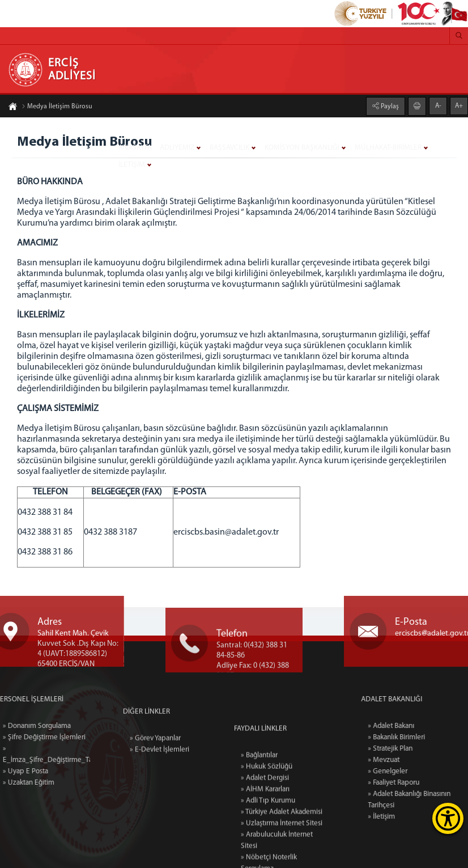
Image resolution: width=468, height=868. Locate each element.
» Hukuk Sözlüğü (267, 848)
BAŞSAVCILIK (229, 148)
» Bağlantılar (259, 837)
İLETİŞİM (132, 165)
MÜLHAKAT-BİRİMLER (388, 148)
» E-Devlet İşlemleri (159, 784)
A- (438, 104)
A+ (459, 104)
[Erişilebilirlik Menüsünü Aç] (448, 818)
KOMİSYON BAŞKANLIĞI (302, 148)
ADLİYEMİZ (177, 148)
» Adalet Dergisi (265, 859)
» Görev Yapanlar (155, 772)
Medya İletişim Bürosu (57, 108)
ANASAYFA (135, 148)
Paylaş (389, 105)
